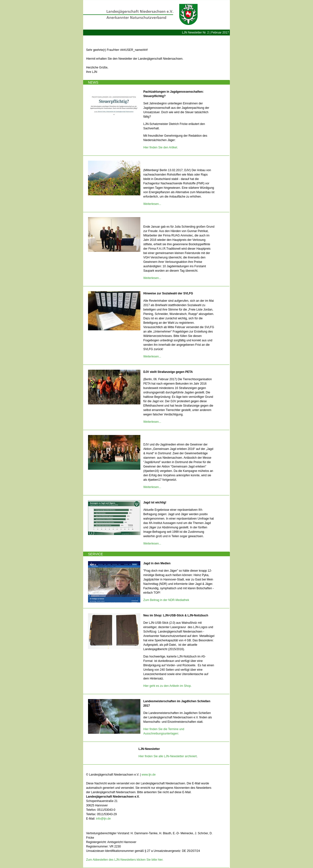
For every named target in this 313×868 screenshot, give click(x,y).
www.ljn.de (149, 775)
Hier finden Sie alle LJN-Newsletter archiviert (168, 756)
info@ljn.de (103, 819)
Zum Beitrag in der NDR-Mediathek (166, 600)
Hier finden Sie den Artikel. (161, 147)
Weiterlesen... (152, 204)
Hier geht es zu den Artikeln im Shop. (167, 686)
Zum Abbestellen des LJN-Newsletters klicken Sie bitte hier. (125, 860)
